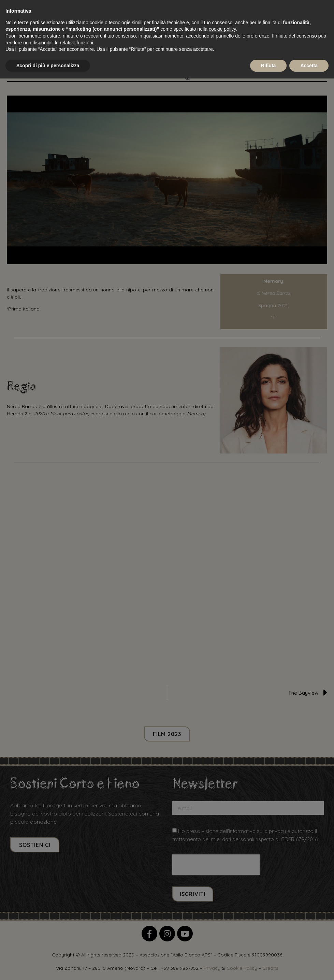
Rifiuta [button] (268, 66)
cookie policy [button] (222, 29)
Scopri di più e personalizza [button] (48, 66)
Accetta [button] (309, 66)
